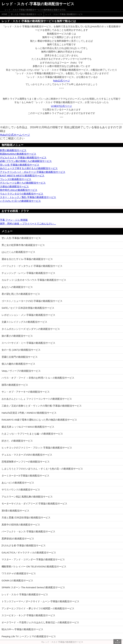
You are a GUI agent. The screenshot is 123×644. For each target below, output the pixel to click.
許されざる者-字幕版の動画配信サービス (24, 545)
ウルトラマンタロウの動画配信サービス (22, 194)
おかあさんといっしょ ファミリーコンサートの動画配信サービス (37, 399)
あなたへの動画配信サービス (17, 287)
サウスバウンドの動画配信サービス (21, 490)
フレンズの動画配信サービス (16, 179)
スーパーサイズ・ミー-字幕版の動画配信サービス (28, 343)
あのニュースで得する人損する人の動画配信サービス (29, 168)
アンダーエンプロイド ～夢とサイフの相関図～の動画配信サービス (38, 608)
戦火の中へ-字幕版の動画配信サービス (22, 629)
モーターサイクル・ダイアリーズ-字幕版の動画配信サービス (34, 504)
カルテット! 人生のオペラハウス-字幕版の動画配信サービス (34, 280)
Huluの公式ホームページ (15, 135)
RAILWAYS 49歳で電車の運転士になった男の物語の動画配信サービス (39, 420)
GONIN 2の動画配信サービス (17, 580)
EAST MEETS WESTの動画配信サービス (22, 175)
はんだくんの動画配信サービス (18, 252)
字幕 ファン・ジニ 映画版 (14, 220)
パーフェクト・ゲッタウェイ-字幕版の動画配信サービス (32, 266)
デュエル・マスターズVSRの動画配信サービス (27, 455)
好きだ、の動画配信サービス (17, 441)
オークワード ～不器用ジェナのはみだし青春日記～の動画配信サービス (40, 622)
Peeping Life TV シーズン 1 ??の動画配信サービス (29, 636)
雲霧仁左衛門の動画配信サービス (20, 357)
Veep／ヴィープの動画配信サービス (21, 371)
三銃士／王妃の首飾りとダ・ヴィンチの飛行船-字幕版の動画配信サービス (42, 406)
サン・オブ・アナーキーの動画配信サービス (26, 392)
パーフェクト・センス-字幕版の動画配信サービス (28, 531)
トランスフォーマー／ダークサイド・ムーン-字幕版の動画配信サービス (40, 601)
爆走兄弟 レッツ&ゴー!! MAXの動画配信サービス (28, 427)
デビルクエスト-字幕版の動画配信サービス (23, 158)
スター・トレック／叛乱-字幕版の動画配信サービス (28, 197)
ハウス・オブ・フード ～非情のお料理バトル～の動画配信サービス (38, 378)
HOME (4, 14)
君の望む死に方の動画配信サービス (21, 294)
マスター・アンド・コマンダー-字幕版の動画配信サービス (33, 559)
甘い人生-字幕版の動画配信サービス (26, 14)
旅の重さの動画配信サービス (17, 336)
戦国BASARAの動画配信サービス (18, 154)
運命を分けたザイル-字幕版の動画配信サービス (27, 259)
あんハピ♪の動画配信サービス (18, 483)
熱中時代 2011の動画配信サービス (19, 190)
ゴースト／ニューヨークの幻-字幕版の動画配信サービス (32, 301)
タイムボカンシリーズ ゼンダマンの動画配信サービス (31, 329)
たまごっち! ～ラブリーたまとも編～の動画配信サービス (32, 434)
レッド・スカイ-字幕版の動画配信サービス (64, 14)
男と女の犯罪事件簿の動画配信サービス (23, 245)
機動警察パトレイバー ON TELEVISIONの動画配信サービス (34, 566)
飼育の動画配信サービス (13, 150)
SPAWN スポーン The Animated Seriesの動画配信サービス (33, 587)
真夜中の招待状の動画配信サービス (21, 525)
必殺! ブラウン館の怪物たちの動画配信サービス (26, 161)
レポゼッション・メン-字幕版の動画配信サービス (28, 315)
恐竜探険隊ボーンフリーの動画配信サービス (26, 462)
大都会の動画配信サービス (14, 186)
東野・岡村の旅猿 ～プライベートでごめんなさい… (28, 224)
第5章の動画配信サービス (15, 511)
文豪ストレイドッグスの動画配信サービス (24, 322)
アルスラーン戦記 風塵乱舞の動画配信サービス (27, 497)
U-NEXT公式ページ (62, 106)
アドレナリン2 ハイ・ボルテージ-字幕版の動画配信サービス (33, 172)
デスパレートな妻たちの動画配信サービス (23, 183)
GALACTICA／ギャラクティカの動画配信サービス (29, 553)
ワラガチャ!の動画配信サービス (19, 573)
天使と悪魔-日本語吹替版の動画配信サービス (26, 517)
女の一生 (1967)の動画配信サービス (21, 350)
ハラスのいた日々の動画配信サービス (20, 201)
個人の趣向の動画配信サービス (18, 364)
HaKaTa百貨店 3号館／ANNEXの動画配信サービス (29, 413)
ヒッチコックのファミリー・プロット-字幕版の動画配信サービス (37, 448)
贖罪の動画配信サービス (15, 385)
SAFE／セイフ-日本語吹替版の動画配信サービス (28, 308)
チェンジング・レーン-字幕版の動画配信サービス (28, 273)
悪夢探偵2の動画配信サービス (18, 539)
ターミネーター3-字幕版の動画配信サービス (25, 476)
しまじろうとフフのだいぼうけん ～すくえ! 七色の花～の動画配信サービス (42, 469)
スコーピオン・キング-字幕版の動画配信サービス (28, 615)
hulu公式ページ (61, 81)
